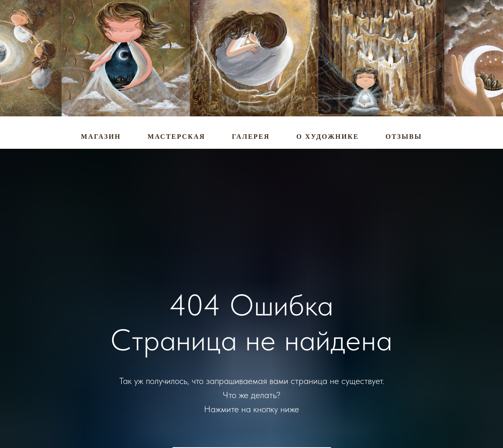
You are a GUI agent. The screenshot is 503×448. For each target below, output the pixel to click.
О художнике (328, 137)
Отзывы (404, 137)
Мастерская (176, 137)
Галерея (251, 137)
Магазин (101, 137)
